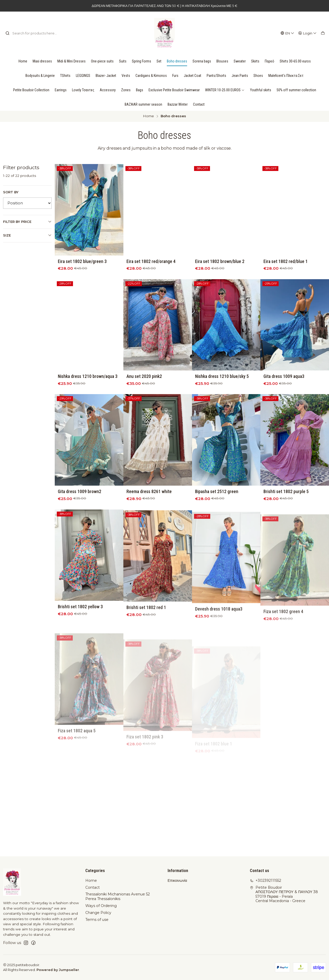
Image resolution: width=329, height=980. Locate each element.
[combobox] (32, 33)
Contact (93, 887)
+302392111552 (266, 881)
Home (148, 116)
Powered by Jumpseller (58, 970)
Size (27, 235)
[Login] (308, 33)
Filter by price (27, 222)
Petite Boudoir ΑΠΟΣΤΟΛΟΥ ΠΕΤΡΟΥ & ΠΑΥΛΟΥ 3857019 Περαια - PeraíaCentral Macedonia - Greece (284, 894)
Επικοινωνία (177, 881)
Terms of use (97, 920)
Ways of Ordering (101, 906)
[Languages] (287, 33)
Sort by (11, 192)
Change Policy (98, 913)
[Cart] (323, 33)
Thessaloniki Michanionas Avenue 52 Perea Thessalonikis (118, 896)
